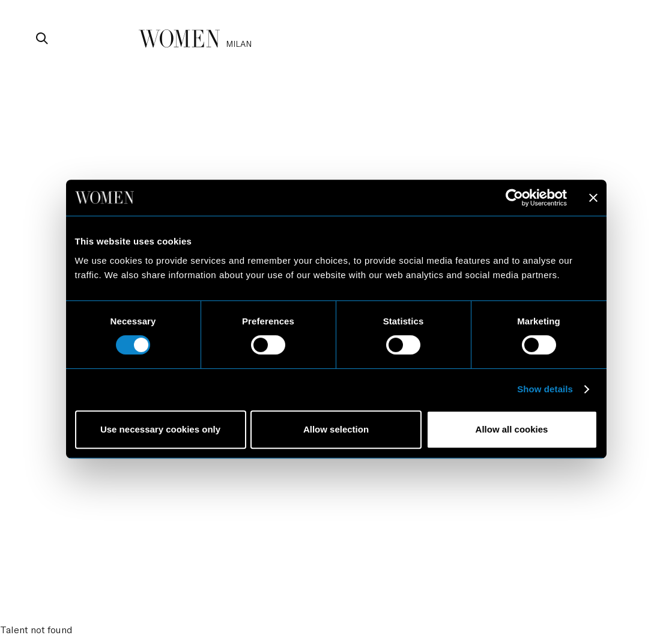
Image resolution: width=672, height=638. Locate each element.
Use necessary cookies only (160, 429)
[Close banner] (593, 198)
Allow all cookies (512, 429)
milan (239, 44)
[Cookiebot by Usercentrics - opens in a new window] (514, 198)
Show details (545, 389)
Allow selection (336, 429)
